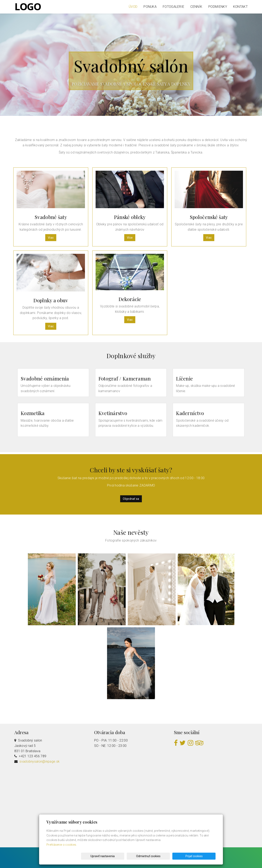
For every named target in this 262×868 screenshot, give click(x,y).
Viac (51, 238)
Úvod (133, 7)
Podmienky (218, 7)
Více (130, 238)
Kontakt (240, 7)
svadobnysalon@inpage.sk (40, 761)
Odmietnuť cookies (166, 856)
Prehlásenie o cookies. (62, 845)
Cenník (196, 7)
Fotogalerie (173, 7)
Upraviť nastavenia (132, 856)
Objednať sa (131, 499)
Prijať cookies (200, 856)
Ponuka (150, 7)
